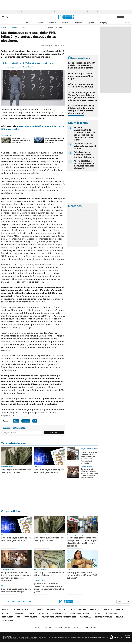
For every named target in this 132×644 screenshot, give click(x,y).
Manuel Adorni (74, 12)
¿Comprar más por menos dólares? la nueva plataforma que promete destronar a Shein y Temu (49, 588)
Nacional (20, 613)
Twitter (3, 602)
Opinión (91, 23)
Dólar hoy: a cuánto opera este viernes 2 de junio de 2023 (21, 140)
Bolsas (78, 210)
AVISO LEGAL (85, 617)
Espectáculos (111, 613)
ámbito (4, 27)
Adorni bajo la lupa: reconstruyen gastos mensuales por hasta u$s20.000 (84, 165)
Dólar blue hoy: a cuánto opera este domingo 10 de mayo (81, 76)
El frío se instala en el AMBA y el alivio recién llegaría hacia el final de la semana (82, 65)
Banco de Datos (78, 609)
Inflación (26, 421)
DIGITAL (43, 628)
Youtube (24, 602)
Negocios (78, 23)
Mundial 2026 (98, 12)
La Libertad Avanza (20, 12)
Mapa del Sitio (31, 617)
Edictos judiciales (103, 617)
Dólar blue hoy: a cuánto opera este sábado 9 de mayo (16, 590)
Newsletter (127, 23)
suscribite (120, 17)
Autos (98, 613)
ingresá (127, 17)
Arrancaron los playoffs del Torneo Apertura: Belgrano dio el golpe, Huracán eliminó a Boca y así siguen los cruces (82, 96)
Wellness (7, 613)
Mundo (31, 613)
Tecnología (8, 617)
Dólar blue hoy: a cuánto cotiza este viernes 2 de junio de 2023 (54, 140)
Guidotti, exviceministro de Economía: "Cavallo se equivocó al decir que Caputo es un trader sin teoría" (85, 134)
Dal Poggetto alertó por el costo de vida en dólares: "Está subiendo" (82, 575)
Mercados (95, 609)
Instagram (13, 601)
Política (65, 23)
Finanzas (53, 23)
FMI (35, 421)
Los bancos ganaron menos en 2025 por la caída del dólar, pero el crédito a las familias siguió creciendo (89, 458)
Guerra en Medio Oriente (50, 12)
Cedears (94, 210)
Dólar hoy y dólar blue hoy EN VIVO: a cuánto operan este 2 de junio (28, 63)
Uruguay (104, 23)
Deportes (43, 613)
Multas (120, 617)
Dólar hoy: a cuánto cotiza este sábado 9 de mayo (49, 574)
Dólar (27, 23)
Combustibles (86, 12)
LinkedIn (19, 601)
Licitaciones (8, 621)
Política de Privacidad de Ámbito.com (59, 617)
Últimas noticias (22, 609)
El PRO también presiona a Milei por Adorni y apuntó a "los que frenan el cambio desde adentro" (81, 109)
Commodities (86, 210)
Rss (19, 617)
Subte (63, 12)
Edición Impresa (59, 613)
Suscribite (54, 432)
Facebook (8, 602)
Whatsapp (30, 601)
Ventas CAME (34, 12)
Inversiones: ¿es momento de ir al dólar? (18, 67)
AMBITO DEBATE (86, 628)
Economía (39, 23)
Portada (6, 609)
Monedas (71, 210)
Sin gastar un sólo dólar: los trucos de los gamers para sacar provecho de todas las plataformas (89, 473)
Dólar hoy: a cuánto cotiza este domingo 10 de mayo (81, 86)
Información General (80, 613)
